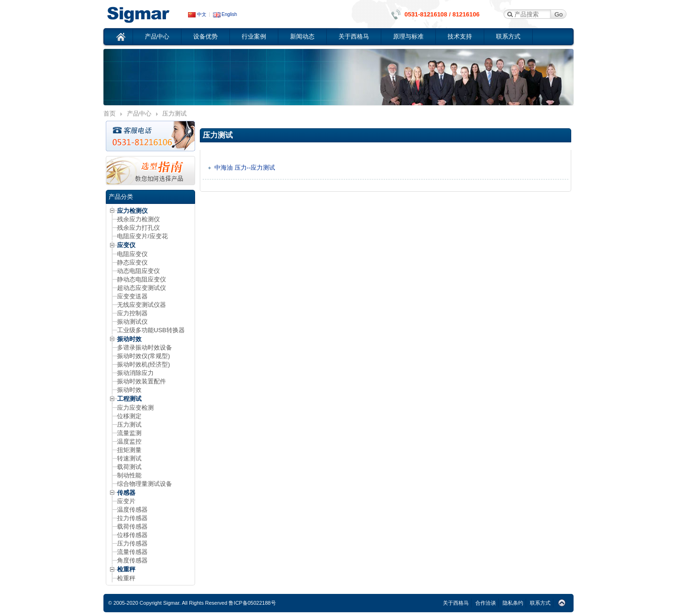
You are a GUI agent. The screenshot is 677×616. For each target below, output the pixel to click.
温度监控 (129, 441)
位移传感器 (132, 535)
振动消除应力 (135, 373)
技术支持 (460, 36)
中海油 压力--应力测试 (245, 168)
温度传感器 (132, 510)
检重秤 (126, 569)
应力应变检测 (135, 408)
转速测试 (129, 458)
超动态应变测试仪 (142, 288)
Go (559, 14)
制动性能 (129, 475)
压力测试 (129, 425)
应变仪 (146, 14)
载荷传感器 (132, 526)
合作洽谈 (486, 603)
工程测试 (129, 399)
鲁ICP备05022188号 (252, 603)
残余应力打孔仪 (138, 228)
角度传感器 (132, 560)
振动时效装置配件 (142, 381)
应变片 (126, 501)
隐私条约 (513, 603)
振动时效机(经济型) (144, 364)
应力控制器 (132, 313)
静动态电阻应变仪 (142, 279)
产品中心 (157, 36)
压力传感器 (132, 543)
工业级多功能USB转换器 (151, 330)
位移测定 (129, 416)
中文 (197, 14)
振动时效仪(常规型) (144, 356)
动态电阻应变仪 (138, 271)
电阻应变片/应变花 (142, 236)
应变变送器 (132, 296)
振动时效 (129, 339)
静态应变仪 (132, 262)
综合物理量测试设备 (145, 484)
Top (562, 603)
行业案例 (254, 36)
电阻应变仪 (132, 254)
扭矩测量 (129, 450)
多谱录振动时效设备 (145, 347)
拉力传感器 (132, 518)
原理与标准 (408, 36)
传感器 (126, 493)
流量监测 (129, 433)
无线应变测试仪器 (142, 305)
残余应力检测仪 (138, 219)
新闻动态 (302, 36)
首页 (121, 37)
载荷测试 (129, 467)
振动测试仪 (132, 322)
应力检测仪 (132, 211)
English (225, 14)
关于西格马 (354, 36)
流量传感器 (132, 552)
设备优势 (205, 36)
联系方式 (508, 36)
